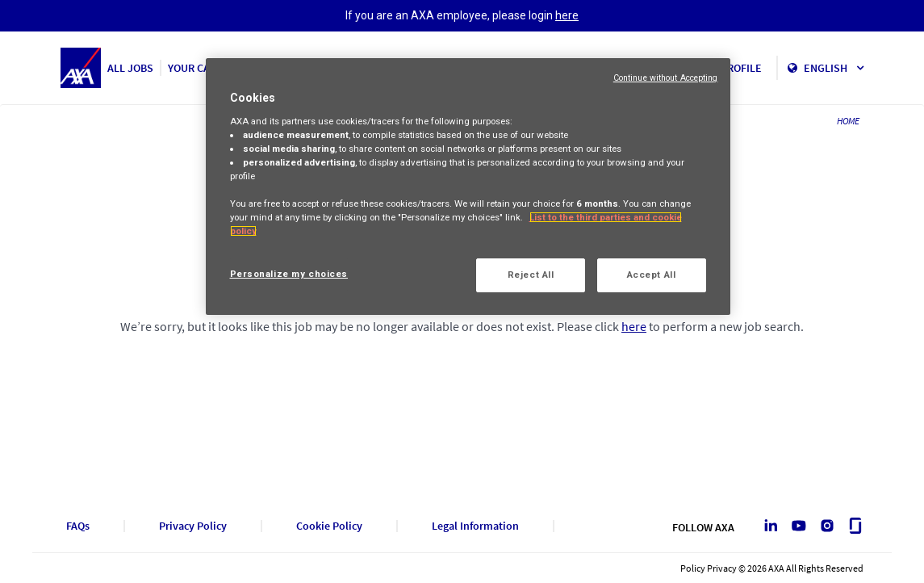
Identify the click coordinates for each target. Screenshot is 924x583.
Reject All (531, 275)
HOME (848, 121)
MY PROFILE (733, 68)
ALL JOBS (130, 68)
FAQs (78, 526)
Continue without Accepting (666, 78)
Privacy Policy (193, 526)
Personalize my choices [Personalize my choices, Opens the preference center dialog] (289, 274)
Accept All (652, 275)
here (567, 15)
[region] (468, 187)
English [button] (834, 68)
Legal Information (475, 526)
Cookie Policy (329, 526)
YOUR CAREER (202, 68)
